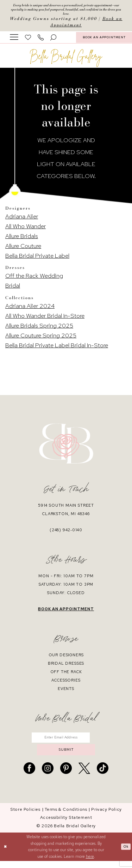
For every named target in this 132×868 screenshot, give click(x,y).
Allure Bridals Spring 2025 (39, 328)
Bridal (13, 289)
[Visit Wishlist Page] (28, 40)
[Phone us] (41, 40)
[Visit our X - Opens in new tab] (84, 775)
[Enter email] (66, 741)
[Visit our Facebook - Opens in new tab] (29, 775)
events (66, 691)
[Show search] (54, 40)
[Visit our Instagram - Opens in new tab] (48, 775)
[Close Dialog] (6, 854)
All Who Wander (26, 229)
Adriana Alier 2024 (30, 309)
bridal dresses (66, 666)
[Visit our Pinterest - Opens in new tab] (66, 775)
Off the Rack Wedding (34, 279)
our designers (66, 658)
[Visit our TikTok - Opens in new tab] (103, 775)
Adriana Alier (22, 219)
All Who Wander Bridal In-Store (45, 318)
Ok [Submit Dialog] (125, 853)
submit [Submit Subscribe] (66, 756)
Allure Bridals (22, 239)
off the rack (66, 675)
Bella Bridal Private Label (37, 259)
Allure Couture (23, 249)
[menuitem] (14, 40)
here (90, 863)
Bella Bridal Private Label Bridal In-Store (57, 348)
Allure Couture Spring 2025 (41, 338)
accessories (66, 683)
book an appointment (66, 612)
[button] (14, 40)
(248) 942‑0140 (66, 533)
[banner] (66, 61)
